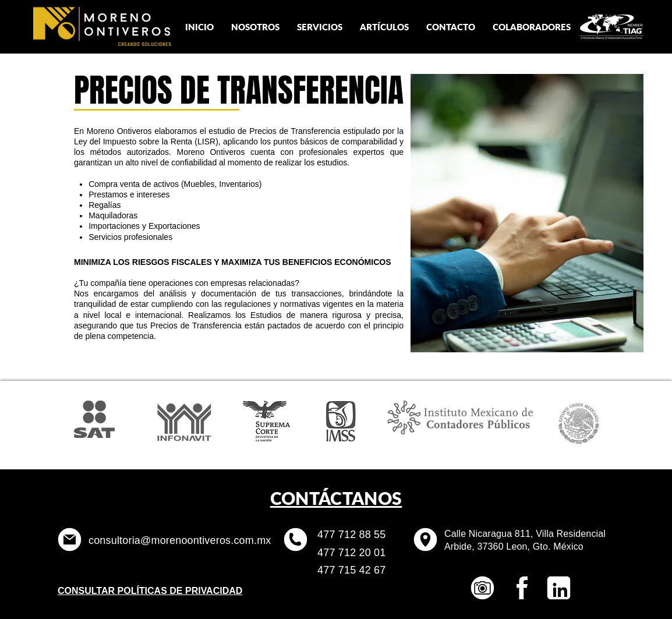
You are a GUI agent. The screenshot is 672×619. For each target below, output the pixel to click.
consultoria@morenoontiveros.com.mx (180, 540)
